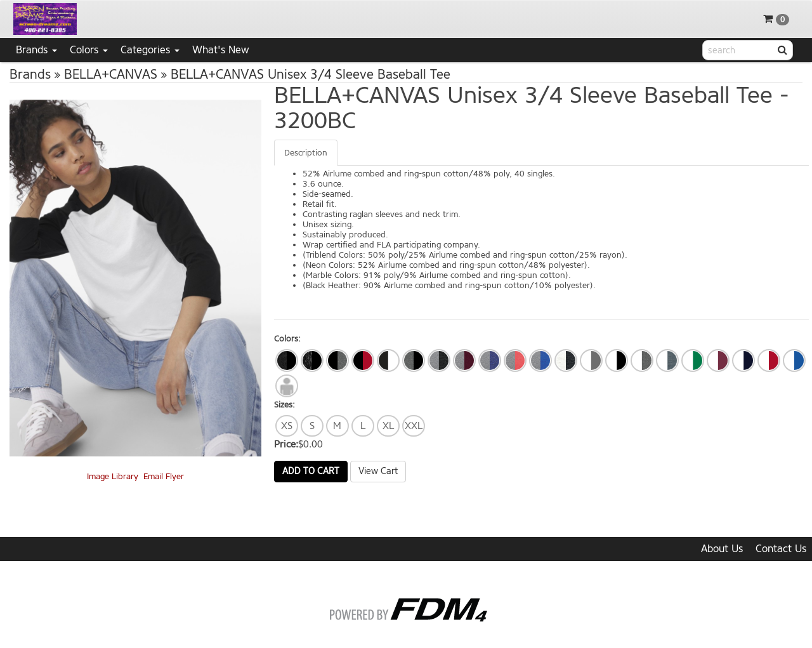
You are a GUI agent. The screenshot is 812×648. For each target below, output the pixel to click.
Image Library (113, 476)
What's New (221, 50)
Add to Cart (311, 471)
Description (306, 153)
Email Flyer (164, 476)
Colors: (287, 339)
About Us (722, 549)
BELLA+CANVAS (111, 75)
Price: (286, 444)
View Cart (378, 471)
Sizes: (285, 405)
